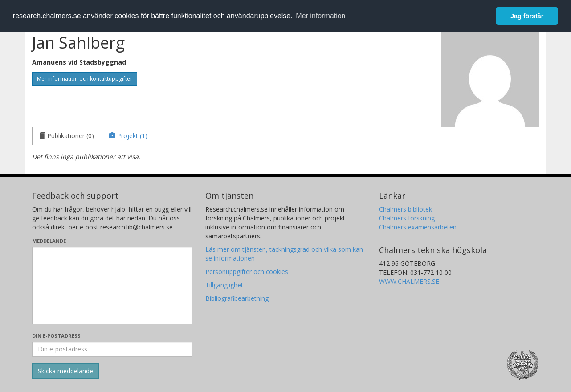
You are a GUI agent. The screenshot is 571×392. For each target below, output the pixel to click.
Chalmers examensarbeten (418, 227)
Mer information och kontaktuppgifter (85, 79)
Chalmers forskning (407, 218)
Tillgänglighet (224, 285)
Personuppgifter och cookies (247, 272)
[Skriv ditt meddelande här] (112, 286)
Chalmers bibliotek (406, 209)
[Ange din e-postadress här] (112, 349)
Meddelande (49, 241)
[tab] (67, 136)
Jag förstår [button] (527, 16)
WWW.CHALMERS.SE (409, 281)
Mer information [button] (320, 16)
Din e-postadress (56, 336)
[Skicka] (65, 371)
